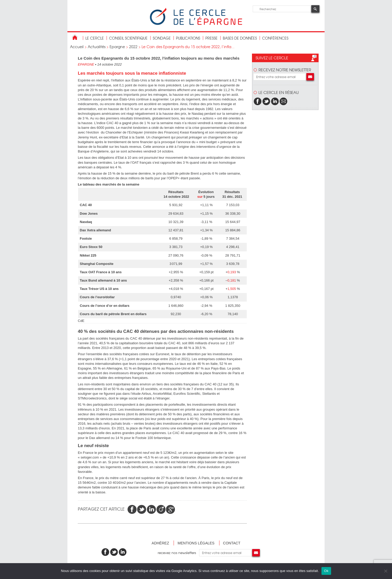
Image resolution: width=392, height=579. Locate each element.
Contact (232, 543)
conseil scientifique (128, 38)
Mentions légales (196, 543)
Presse (211, 38)
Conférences (275, 38)
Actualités (97, 47)
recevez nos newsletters (178, 553)
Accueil (77, 47)
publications (188, 38)
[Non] (385, 571)
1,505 (232, 289)
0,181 (232, 280)
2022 (133, 47)
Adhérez (160, 543)
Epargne (117, 47)
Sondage (162, 38)
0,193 (232, 272)
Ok (326, 571)
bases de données (240, 38)
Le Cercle (95, 38)
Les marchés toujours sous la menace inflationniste (132, 73)
